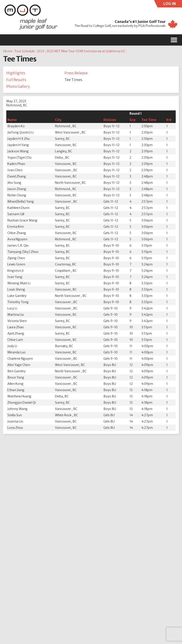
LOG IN (173, 4)
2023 (41, 51)
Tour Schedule (25, 51)
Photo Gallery (18, 86)
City (58, 120)
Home (8, 51)
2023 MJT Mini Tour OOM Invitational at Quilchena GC (86, 51)
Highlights (16, 73)
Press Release (76, 73)
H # (169, 120)
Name (12, 120)
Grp (133, 120)
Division (110, 120)
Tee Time (149, 120)
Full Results (16, 80)
